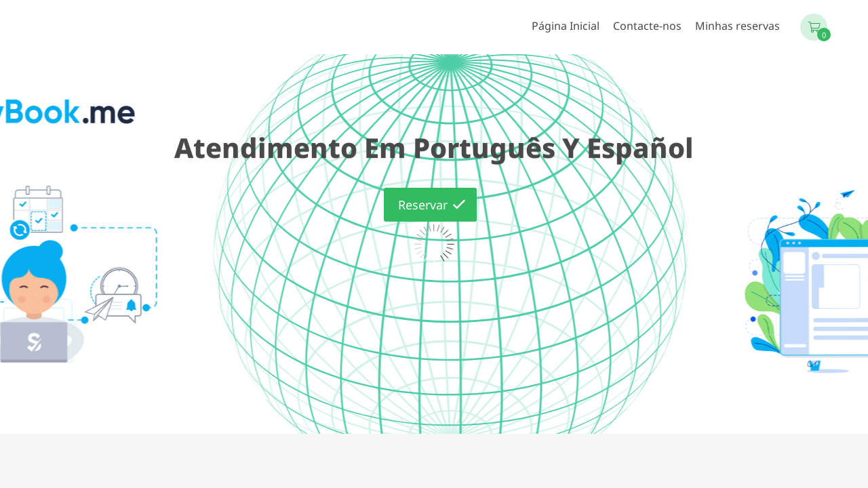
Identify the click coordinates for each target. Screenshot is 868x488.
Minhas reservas (737, 26)
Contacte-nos (647, 26)
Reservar (423, 205)
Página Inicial (566, 26)
